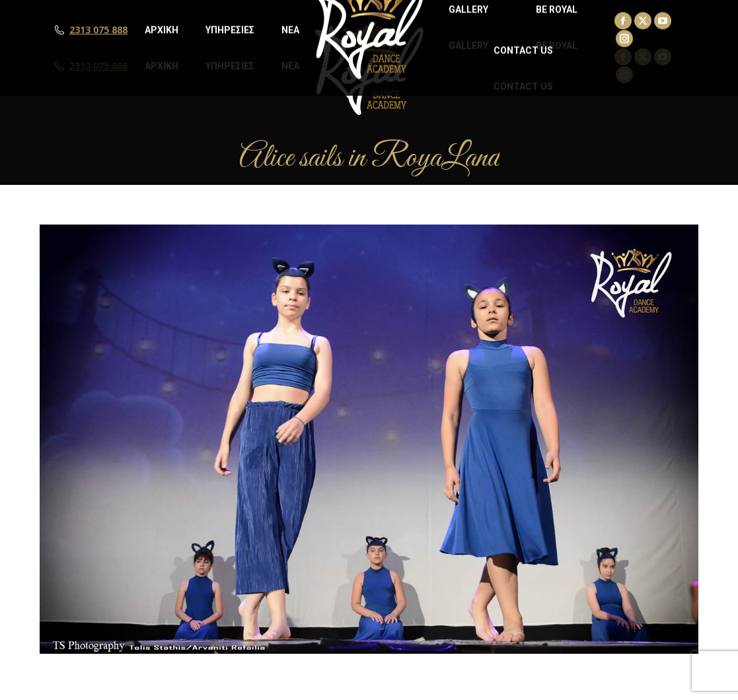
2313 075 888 (98, 66)
